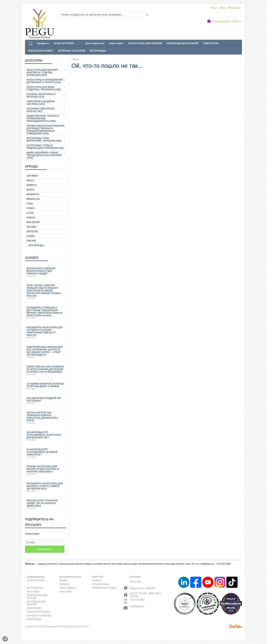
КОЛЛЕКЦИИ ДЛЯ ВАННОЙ (182, 43)
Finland (31, 241)
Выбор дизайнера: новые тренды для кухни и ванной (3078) (44, 155)
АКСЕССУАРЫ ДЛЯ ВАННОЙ (145, 43)
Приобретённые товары (104, 588)
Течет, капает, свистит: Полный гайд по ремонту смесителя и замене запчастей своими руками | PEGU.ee (45, 292)
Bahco (31, 180)
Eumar (31, 236)
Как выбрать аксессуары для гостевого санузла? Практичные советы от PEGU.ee (45, 332)
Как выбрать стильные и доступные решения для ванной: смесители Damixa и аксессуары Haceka (45, 313)
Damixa (31, 218)
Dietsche (32, 231)
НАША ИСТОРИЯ (64, 43)
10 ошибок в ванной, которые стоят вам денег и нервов (45, 386)
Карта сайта (116, 43)
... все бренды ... (36, 245)
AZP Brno (32, 176)
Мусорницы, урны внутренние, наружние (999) (44, 139)
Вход (223, 8)
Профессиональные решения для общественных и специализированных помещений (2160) (45, 130)
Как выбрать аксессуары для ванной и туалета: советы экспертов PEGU (45, 487)
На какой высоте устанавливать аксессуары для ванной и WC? (45, 436)
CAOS (30, 204)
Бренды (63, 580)
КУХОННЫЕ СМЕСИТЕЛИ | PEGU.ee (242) (41, 110)
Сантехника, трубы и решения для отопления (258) (45, 147)
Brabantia (33, 194)
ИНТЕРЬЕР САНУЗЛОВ (71, 51)
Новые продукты (68, 588)
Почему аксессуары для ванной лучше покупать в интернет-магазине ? (45, 470)
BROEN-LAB (33, 199)
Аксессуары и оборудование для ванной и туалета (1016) (45, 81)
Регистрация (234, 8)
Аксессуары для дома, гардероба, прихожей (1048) (44, 88)
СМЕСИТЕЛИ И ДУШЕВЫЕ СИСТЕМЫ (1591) (41, 103)
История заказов (100, 584)
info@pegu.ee (207, 564)
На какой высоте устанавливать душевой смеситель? (45, 453)
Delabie (31, 227)
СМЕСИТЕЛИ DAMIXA (41, 51)
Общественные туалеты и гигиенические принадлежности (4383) (43, 119)
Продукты (43, 43)
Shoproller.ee (235, 626)
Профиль (97, 580)
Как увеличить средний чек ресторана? (45, 401)
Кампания (64, 584)
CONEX (31, 208)
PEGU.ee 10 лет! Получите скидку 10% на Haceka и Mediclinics (45, 504)
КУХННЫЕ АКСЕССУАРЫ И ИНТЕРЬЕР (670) (41, 96)
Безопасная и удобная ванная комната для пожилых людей (45, 272)
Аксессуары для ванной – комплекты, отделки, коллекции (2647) (43, 73)
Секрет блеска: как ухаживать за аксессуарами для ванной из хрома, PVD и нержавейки (45, 370)
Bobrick (32, 185)
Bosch (31, 190)
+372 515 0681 (137, 600)
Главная (75, 59)
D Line (30, 213)
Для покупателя (95, 43)
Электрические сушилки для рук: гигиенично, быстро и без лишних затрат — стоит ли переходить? (45, 352)
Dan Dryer (33, 222)
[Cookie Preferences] (5, 639)
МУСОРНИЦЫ (98, 51)
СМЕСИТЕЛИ (211, 43)
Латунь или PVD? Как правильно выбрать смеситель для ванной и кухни (45, 418)
